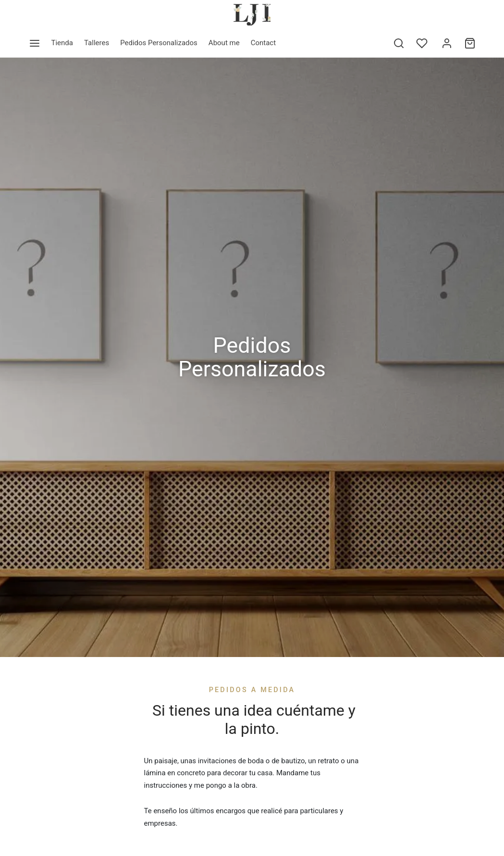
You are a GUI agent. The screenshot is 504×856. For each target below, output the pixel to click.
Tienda (62, 43)
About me (224, 43)
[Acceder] (447, 43)
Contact (263, 43)
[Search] (399, 43)
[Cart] (470, 43)
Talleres (97, 43)
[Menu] (35, 43)
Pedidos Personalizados (159, 43)
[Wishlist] (423, 43)
